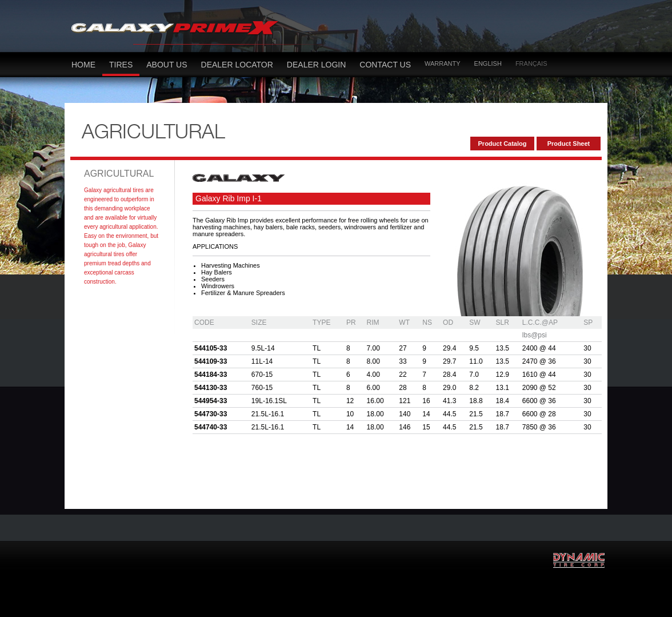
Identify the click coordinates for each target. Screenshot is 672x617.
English (488, 63)
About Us (167, 65)
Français (531, 63)
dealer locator (237, 65)
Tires (121, 65)
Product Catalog (503, 144)
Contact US (385, 65)
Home (83, 65)
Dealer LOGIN (316, 65)
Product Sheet (569, 144)
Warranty (443, 63)
